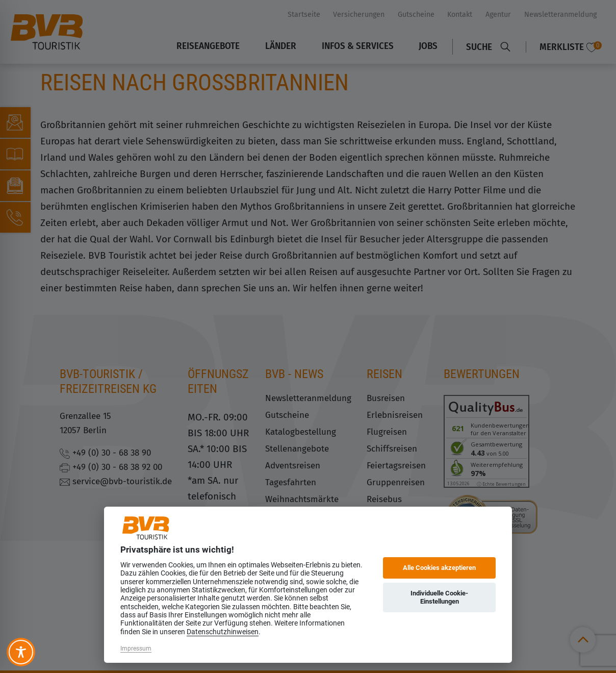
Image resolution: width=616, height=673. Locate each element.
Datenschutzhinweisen (223, 632)
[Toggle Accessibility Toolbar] (21, 652)
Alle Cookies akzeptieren (439, 568)
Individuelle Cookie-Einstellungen (439, 597)
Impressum (136, 649)
